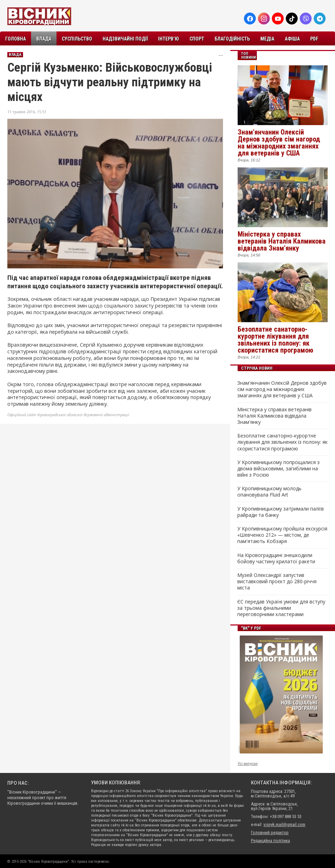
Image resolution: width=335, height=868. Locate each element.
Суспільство (77, 39)
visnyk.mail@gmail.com (284, 824)
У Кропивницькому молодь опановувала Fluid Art (269, 492)
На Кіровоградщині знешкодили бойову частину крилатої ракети (276, 558)
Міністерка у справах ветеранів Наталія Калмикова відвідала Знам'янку (282, 241)
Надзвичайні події (125, 39)
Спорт (197, 39)
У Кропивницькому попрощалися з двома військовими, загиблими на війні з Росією (278, 469)
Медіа (267, 39)
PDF (314, 39)
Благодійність (232, 39)
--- (221, 55)
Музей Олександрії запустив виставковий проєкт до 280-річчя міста (277, 581)
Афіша (292, 39)
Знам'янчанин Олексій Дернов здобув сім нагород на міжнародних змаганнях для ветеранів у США (279, 143)
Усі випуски (248, 764)
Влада (44, 39)
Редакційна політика (270, 841)
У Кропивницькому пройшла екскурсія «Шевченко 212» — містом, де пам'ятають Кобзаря (282, 535)
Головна (16, 39)
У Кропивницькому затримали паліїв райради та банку (281, 512)
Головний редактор (270, 833)
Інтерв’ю (169, 39)
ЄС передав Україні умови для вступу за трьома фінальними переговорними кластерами (281, 608)
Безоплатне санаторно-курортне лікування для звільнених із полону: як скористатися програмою (276, 340)
